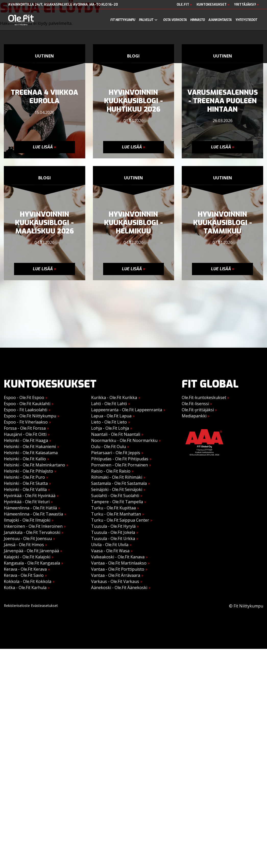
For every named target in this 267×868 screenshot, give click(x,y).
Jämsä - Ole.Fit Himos (24, 545)
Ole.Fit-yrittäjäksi (199, 410)
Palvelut (146, 20)
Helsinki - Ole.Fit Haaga (26, 440)
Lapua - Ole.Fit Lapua (111, 416)
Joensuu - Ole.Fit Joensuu (28, 538)
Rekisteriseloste (17, 606)
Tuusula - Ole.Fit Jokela (113, 532)
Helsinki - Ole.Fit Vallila (25, 489)
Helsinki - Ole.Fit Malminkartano (34, 465)
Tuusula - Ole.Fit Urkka (113, 538)
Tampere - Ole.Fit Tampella (117, 502)
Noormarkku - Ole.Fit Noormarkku (124, 440)
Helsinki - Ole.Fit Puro (24, 477)
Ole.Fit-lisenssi (197, 404)
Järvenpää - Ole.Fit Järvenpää (31, 551)
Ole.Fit (184, 4)
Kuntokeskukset (213, 4)
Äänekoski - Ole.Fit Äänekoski (119, 588)
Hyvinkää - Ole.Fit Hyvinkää (30, 496)
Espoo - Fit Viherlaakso (26, 422)
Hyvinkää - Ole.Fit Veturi (27, 502)
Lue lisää (44, 147)
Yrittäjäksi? (246, 4)
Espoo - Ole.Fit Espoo (24, 397)
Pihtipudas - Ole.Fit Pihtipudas (120, 459)
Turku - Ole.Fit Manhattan (116, 514)
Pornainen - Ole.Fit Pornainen (119, 465)
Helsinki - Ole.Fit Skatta (26, 483)
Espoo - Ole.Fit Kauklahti (27, 404)
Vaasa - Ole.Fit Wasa (110, 551)
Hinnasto (197, 20)
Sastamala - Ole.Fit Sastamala (119, 483)
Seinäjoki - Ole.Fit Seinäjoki (117, 489)
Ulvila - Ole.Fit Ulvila (110, 545)
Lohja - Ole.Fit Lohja (110, 428)
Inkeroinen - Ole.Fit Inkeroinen (33, 526)
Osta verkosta (175, 20)
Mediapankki (196, 416)
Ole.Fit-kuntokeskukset (205, 397)
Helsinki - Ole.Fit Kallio (25, 459)
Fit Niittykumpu (123, 20)
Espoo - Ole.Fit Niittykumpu (30, 416)
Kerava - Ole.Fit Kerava (25, 569)
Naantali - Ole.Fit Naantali (116, 434)
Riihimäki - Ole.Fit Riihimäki (117, 477)
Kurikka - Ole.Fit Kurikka (114, 397)
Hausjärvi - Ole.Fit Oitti (25, 434)
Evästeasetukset (44, 606)
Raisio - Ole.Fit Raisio (111, 471)
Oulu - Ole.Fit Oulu (108, 447)
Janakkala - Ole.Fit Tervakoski (32, 532)
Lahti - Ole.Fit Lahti (109, 404)
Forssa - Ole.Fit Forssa (25, 428)
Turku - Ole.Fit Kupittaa (113, 508)
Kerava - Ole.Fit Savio (24, 575)
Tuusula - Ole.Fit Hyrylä (113, 526)
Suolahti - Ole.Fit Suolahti (115, 496)
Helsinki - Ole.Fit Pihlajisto (28, 471)
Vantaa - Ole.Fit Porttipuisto (118, 569)
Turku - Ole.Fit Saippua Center (120, 520)
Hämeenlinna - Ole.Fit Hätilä (30, 508)
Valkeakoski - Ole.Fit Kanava (118, 557)
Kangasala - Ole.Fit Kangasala (32, 563)
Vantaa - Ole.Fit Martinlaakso (119, 563)
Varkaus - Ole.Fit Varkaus (115, 581)
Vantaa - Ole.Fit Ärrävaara (116, 575)
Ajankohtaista (220, 20)
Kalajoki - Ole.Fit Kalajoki (27, 557)
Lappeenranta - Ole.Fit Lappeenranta (127, 410)
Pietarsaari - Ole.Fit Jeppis (116, 453)
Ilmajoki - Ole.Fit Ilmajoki (27, 520)
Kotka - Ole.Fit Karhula (25, 588)
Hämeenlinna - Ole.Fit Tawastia (33, 514)
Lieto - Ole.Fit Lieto (109, 422)
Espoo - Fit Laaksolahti (26, 410)
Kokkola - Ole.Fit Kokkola (28, 581)
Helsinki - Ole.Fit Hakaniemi (30, 447)
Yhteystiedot (246, 20)
